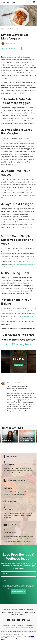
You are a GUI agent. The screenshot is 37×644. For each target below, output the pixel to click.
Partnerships (30, 612)
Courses (7, 610)
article (4, 28)
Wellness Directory (19, 615)
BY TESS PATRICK (14, 383)
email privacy (17, 587)
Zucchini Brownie (27, 316)
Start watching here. (18, 344)
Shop (11, 612)
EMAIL (5, 580)
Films (4, 612)
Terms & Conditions (17, 626)
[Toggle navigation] (34, 2)
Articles (30, 610)
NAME (5, 574)
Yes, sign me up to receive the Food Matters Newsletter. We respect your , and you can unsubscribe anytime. (19, 587)
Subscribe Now (19, 592)
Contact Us (19, 612)
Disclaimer (6, 626)
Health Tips (13, 28)
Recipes (15, 610)
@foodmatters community (17, 480)
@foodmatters (12, 457)
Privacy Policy (30, 626)
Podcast (22, 610)
